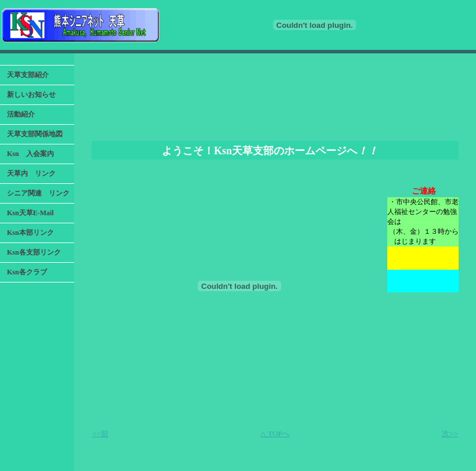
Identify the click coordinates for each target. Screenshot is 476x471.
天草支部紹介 (28, 75)
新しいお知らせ (31, 95)
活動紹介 (21, 114)
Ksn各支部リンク (34, 252)
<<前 (100, 434)
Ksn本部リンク (30, 233)
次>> (450, 434)
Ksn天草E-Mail (30, 213)
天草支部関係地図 (35, 134)
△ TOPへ (275, 434)
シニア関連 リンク (38, 193)
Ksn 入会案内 (30, 154)
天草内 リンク (31, 173)
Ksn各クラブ (27, 272)
